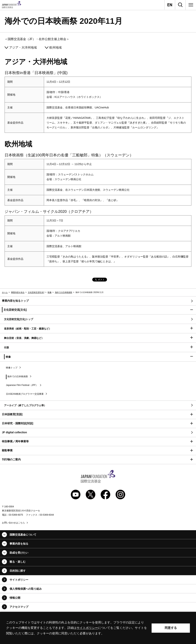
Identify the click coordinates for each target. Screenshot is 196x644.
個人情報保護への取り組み (26, 589)
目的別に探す (18, 571)
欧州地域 (56, 47)
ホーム (5, 292)
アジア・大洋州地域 (23, 47)
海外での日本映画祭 (64, 292)
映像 (50, 292)
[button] (98, 310)
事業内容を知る (18, 292)
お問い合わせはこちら (13, 523)
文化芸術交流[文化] (36, 292)
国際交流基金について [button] (23, 535)
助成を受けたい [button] (19, 553)
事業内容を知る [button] (19, 544)
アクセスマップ (19, 607)
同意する (171, 628)
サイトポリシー (19, 580)
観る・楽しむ (18, 562)
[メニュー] (191, 5)
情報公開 (15, 598)
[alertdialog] (98, 628)
